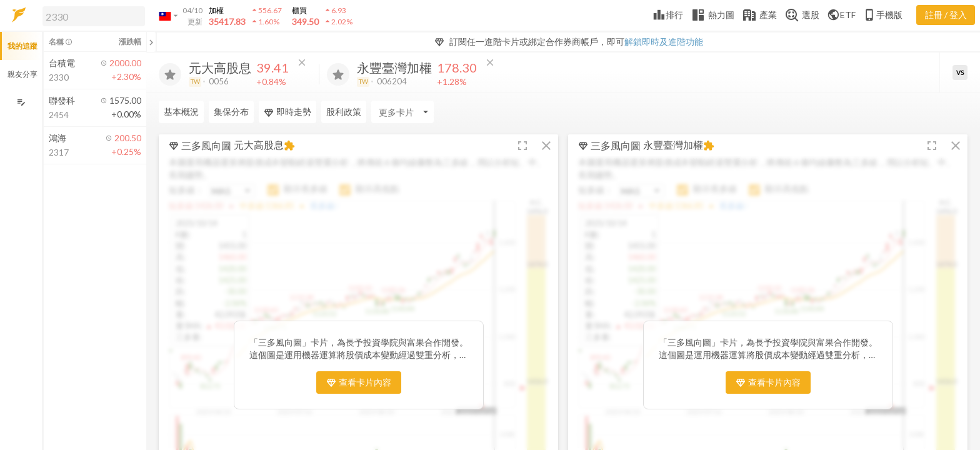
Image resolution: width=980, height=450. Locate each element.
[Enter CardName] (402, 112)
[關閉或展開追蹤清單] (151, 42)
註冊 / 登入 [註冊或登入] (946, 15)
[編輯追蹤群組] (21, 102)
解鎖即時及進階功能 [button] (664, 42)
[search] (94, 16)
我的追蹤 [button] (22, 46)
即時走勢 (287, 112)
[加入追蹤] (170, 74)
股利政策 (344, 112)
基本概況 (181, 112)
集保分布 (231, 112)
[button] (91, 16)
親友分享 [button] (22, 74)
